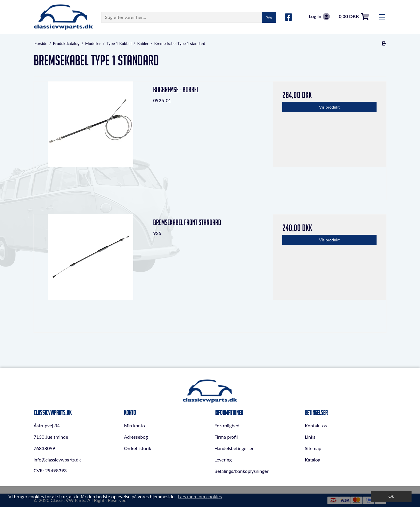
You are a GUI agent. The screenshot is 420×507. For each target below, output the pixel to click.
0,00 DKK (354, 16)
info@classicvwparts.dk (57, 460)
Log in (319, 16)
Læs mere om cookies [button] (200, 496)
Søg (269, 17)
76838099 (44, 448)
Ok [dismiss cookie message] (391, 496)
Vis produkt (329, 107)
